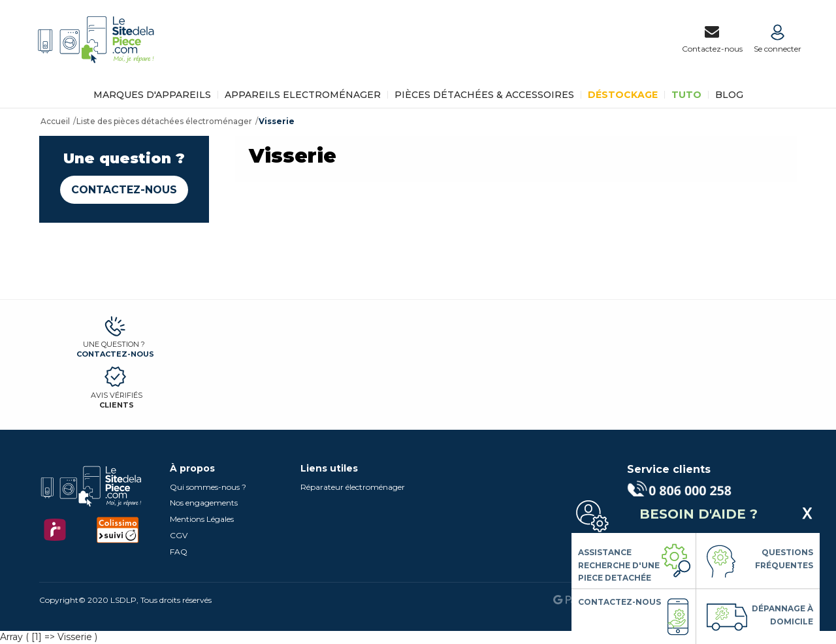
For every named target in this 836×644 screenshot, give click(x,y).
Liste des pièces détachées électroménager (164, 121)
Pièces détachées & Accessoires (484, 95)
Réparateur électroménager (353, 487)
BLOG (729, 95)
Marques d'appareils (152, 95)
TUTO (686, 95)
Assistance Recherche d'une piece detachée (619, 565)
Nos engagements (204, 503)
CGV (179, 535)
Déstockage (623, 95)
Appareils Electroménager (303, 95)
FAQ (179, 552)
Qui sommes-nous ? (208, 487)
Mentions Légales (202, 519)
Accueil (55, 121)
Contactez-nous (124, 190)
